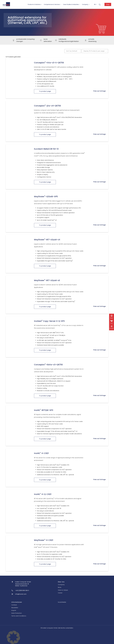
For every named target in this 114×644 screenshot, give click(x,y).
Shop (108, 4)
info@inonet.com (21, 594)
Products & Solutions (35, 4)
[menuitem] (100, 4)
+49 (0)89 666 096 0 (22, 590)
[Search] (100, 4)
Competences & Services (53, 4)
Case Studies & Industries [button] (72, 4)
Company (86, 4)
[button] (57, 637)
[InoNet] (6, 4)
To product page (45, 91)
